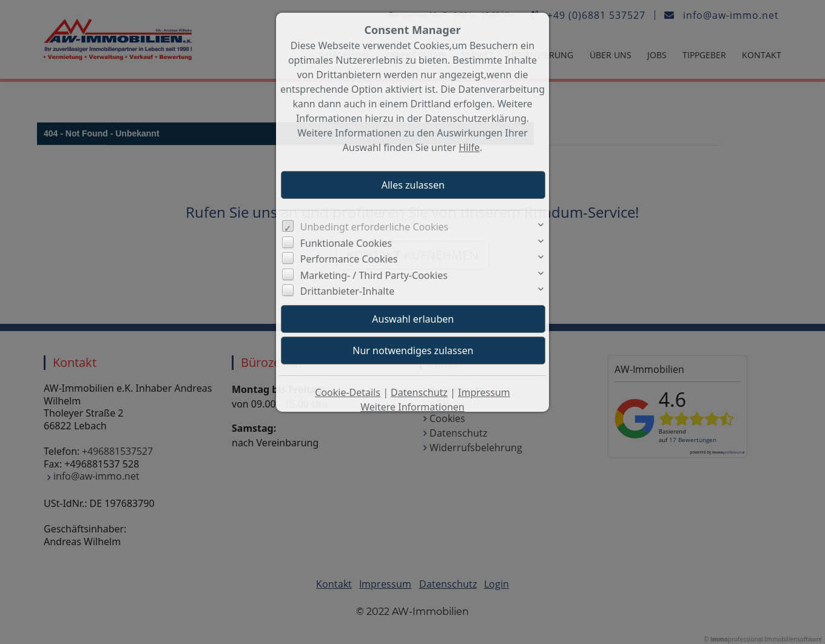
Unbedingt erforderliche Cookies (375, 227)
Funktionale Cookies (346, 243)
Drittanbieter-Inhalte (348, 291)
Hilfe (469, 147)
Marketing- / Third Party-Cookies (374, 275)
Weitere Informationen (412, 407)
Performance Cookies (349, 259)
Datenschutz (419, 392)
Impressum (484, 392)
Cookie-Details (348, 392)
